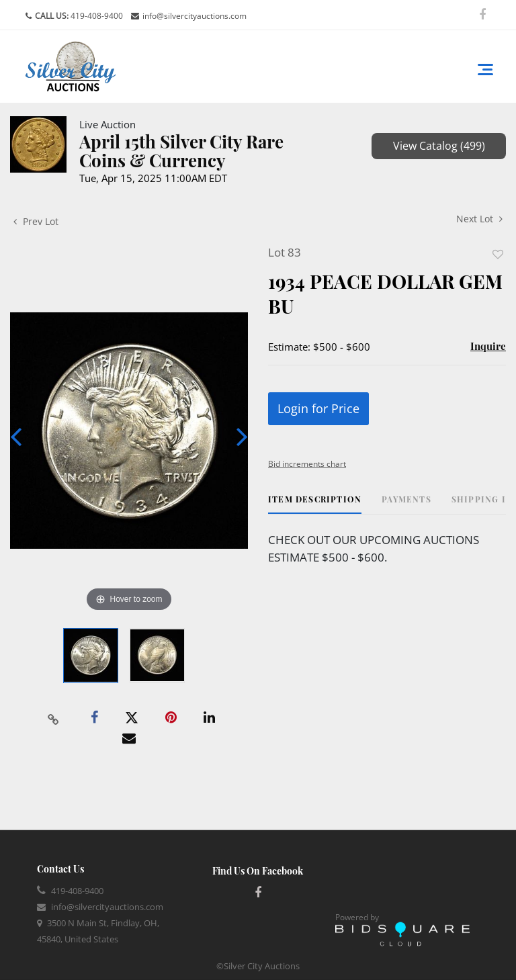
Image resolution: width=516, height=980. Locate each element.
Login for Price (318, 408)
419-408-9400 (96, 16)
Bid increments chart (307, 464)
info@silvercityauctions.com (195, 16)
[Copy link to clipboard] (54, 718)
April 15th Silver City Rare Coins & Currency (181, 151)
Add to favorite (498, 254)
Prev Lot (36, 221)
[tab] (315, 504)
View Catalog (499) (439, 146)
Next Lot (479, 219)
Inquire (488, 346)
